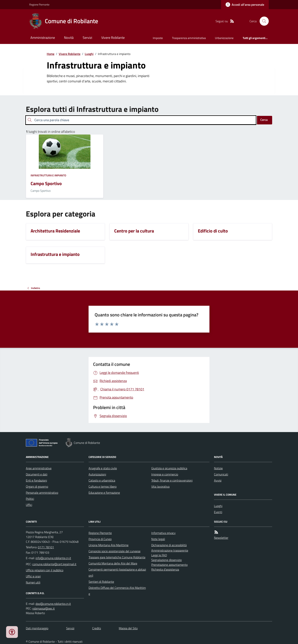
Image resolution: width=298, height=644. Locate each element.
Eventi (218, 512)
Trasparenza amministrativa (189, 38)
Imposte (158, 38)
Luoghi (89, 54)
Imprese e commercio (165, 474)
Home (51, 54)
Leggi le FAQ (159, 555)
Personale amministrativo (42, 493)
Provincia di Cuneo (100, 539)
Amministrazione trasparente (170, 550)
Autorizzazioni (97, 474)
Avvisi (218, 480)
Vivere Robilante (113, 38)
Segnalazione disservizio (166, 560)
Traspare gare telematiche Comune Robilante (117, 557)
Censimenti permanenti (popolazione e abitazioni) (117, 572)
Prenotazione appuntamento (169, 565)
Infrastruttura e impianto (48, 175)
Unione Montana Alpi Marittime (109, 545)
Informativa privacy (163, 533)
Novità (69, 38)
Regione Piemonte (39, 4)
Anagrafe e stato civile (103, 468)
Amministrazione (43, 38)
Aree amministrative (39, 468)
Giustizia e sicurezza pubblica (169, 468)
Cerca (264, 120)
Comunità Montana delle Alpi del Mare (113, 563)
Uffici (29, 505)
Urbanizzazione (224, 38)
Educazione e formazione (104, 493)
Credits (97, 628)
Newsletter (221, 538)
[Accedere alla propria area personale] (245, 5)
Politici (30, 499)
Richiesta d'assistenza (165, 569)
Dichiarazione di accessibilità (169, 545)
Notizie (218, 468)
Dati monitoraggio (37, 628)
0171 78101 (46, 547)
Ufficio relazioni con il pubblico (45, 570)
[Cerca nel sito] (263, 21)
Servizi (87, 38)
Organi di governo (37, 486)
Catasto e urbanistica (102, 480)
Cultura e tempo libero (103, 486)
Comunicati (221, 474)
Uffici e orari (33, 576)
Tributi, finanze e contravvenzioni (172, 480)
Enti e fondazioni (36, 480)
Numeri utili (33, 582)
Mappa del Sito (128, 628)
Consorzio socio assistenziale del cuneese (115, 551)
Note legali (158, 539)
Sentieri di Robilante (101, 582)
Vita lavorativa (160, 486)
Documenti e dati (37, 474)
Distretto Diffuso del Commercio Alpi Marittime (117, 591)
